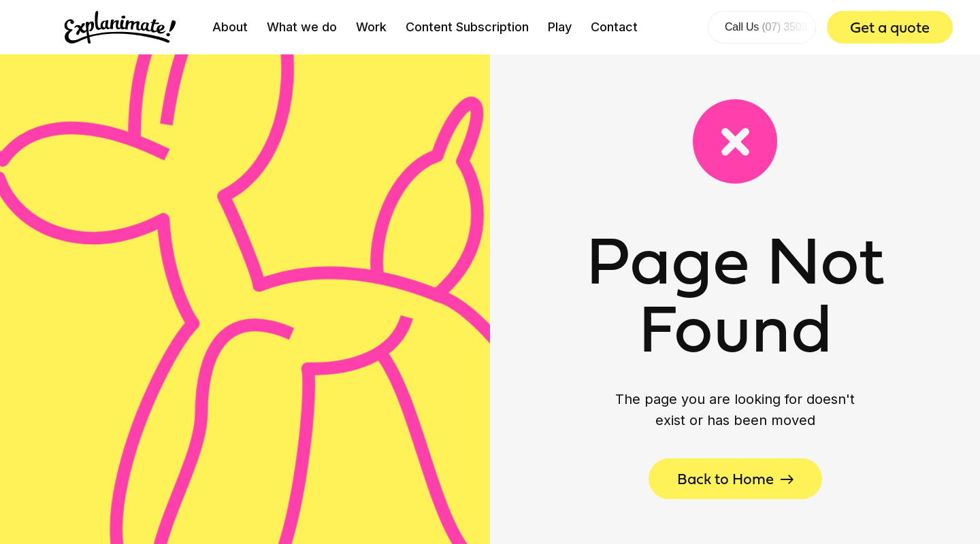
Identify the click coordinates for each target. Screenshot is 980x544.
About (230, 27)
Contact (614, 27)
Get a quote (890, 27)
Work (371, 27)
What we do (302, 27)
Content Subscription (467, 27)
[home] (120, 27)
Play (560, 27)
